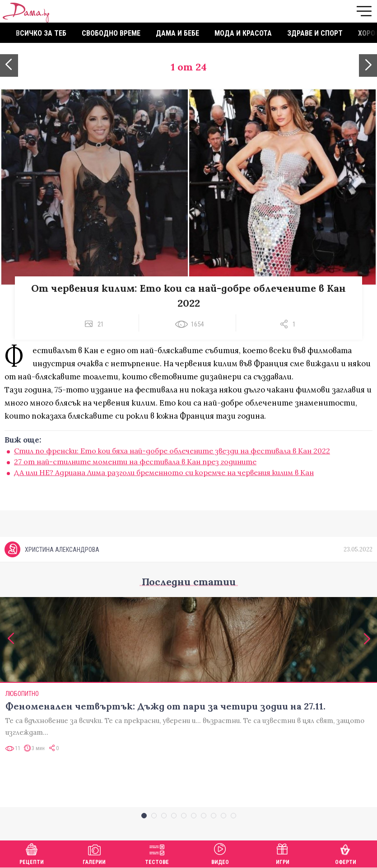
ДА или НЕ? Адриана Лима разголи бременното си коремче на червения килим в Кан (164, 472)
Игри (283, 853)
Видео (220, 853)
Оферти (346, 853)
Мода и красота (243, 33)
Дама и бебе (177, 33)
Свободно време (111, 33)
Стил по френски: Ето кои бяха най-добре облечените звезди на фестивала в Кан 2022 (172, 451)
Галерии (94, 853)
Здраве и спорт (315, 33)
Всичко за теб (41, 33)
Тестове (157, 853)
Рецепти (32, 853)
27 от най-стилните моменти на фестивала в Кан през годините (135, 462)
